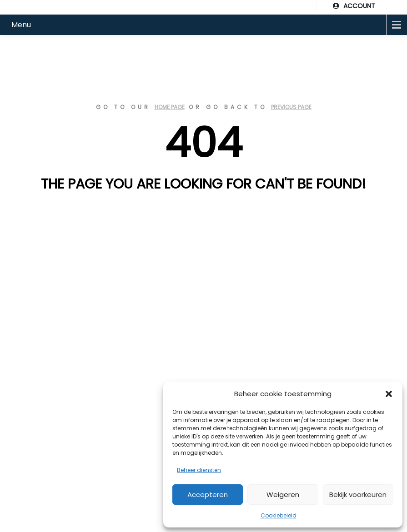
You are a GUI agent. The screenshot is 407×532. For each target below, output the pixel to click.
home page (170, 107)
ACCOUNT (354, 6)
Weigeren (283, 495)
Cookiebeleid (279, 515)
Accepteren (208, 495)
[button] (389, 394)
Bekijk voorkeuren (358, 495)
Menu (21, 25)
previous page (291, 107)
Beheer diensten (199, 470)
